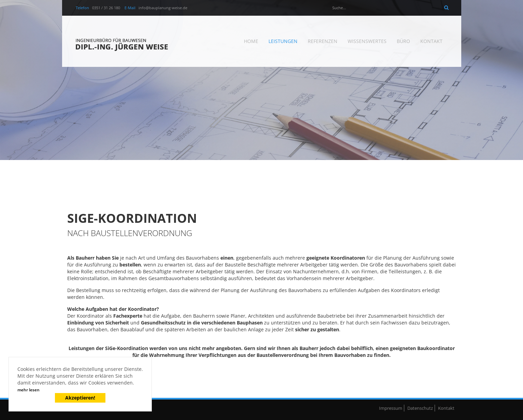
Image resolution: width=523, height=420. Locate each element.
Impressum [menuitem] (391, 408)
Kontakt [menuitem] (431, 41)
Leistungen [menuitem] (283, 41)
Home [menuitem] (251, 41)
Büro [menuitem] (403, 41)
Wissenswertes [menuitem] (367, 41)
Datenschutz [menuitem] (420, 408)
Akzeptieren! (80, 398)
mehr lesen (28, 390)
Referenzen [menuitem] (323, 41)
